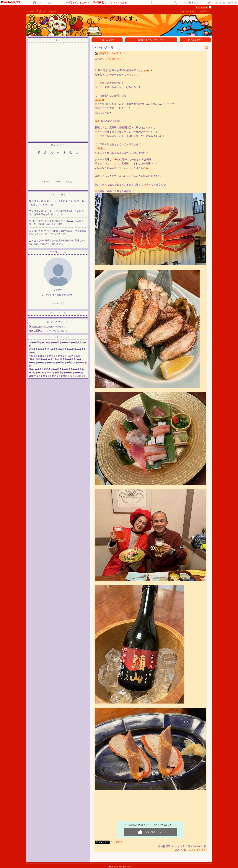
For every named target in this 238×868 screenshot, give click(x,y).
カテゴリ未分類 (112, 59)
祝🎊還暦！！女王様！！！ (113, 53)
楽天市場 (232, 3)
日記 (39, 11)
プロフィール (50, 11)
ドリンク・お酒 (45, 3)
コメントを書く (198, 850)
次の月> (70, 182)
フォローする (58, 303)
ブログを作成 (218, 3)
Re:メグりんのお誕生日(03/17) (59, 211)
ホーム (31, 11)
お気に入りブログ (58, 322)
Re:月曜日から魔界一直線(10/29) (58, 241)
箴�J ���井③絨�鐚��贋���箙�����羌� (56, 369)
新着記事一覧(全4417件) (151, 40)
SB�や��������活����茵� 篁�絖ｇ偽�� (57, 376)
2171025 (202, 8)
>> (193, 3)
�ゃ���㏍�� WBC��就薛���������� (56, 373)
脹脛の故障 (37, 327)
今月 (58, 182)
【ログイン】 (205, 11)
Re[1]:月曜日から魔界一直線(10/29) (62, 231)
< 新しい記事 (107, 40)
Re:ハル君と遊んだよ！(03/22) (59, 221)
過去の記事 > (195, 40)
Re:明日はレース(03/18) (56, 201)
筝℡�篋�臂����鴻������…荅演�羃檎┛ (56, 356)
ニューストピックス (58, 337)
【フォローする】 (187, 11)
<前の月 (46, 182)
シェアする (117, 842)
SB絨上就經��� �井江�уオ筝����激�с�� (55, 359)
